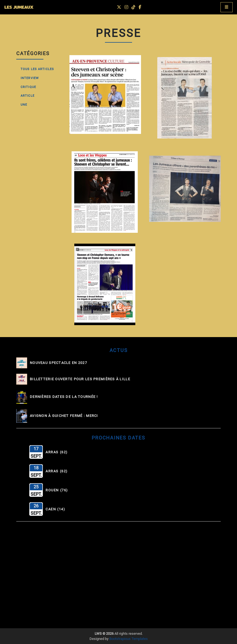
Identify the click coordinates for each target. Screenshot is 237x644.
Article (28, 96)
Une (24, 105)
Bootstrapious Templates (129, 639)
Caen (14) (55, 509)
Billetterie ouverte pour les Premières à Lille (80, 379)
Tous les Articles (37, 69)
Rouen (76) (57, 490)
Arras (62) (57, 452)
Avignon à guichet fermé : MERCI (64, 416)
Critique (28, 87)
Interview (30, 78)
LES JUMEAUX (19, 7)
